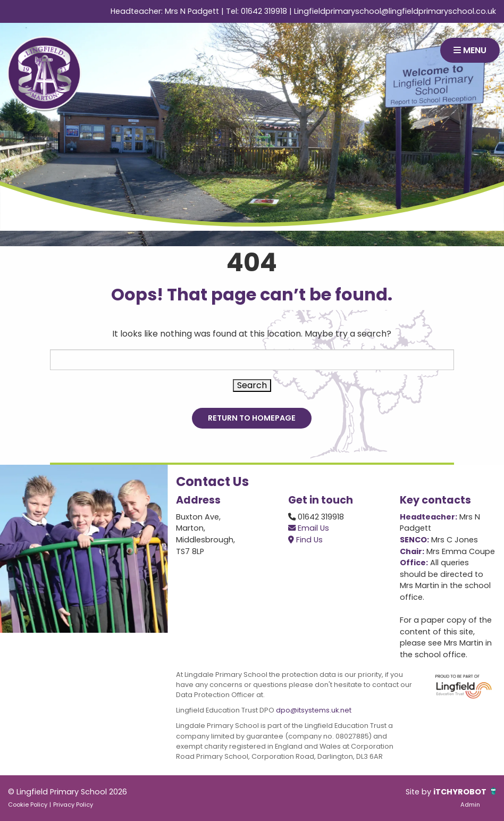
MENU (470, 50)
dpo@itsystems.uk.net (314, 710)
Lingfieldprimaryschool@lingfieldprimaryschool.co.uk (395, 11)
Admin (470, 805)
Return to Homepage (252, 418)
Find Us (305, 540)
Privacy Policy (73, 805)
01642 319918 (264, 11)
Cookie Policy (28, 805)
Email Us (309, 528)
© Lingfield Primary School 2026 (68, 792)
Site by (419, 792)
